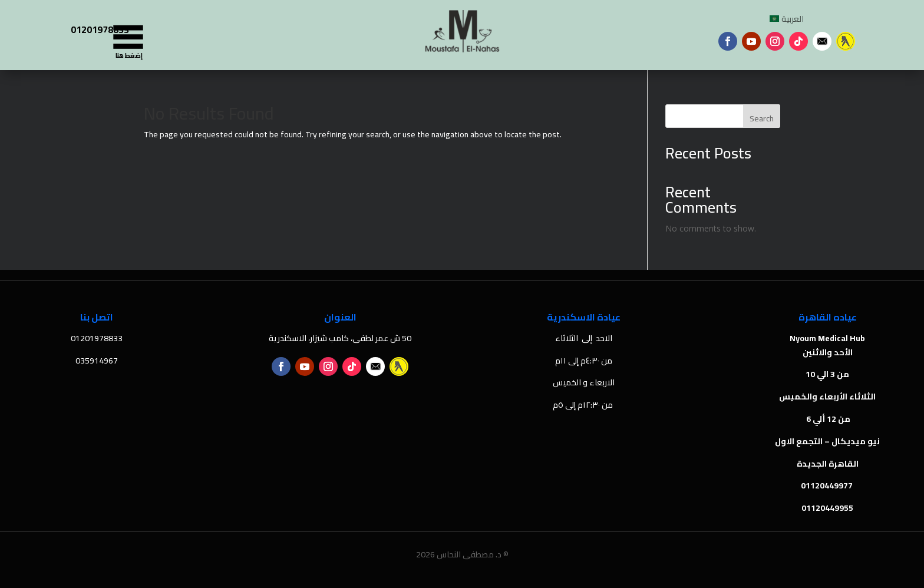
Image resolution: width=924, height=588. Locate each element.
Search (762, 118)
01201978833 (100, 29)
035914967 (97, 361)
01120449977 (828, 485)
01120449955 (827, 508)
